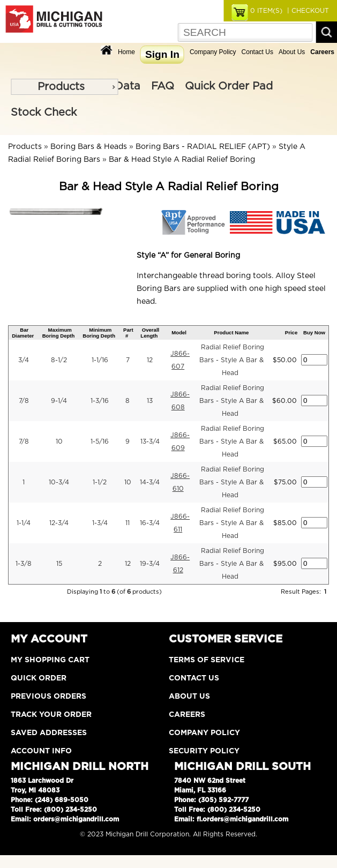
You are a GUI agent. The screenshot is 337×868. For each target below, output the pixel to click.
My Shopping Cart (50, 660)
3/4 (24, 360)
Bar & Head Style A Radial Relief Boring (182, 160)
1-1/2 (100, 482)
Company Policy (213, 52)
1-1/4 (24, 523)
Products (61, 87)
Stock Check (44, 113)
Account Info (41, 751)
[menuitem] (64, 87)
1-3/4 (100, 523)
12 (150, 360)
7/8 (24, 401)
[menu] (64, 87)
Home (126, 52)
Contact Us (257, 52)
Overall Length (150, 333)
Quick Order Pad (229, 86)
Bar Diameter (23, 333)
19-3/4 (150, 564)
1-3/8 (24, 564)
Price (291, 332)
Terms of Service (207, 660)
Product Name (231, 332)
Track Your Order (51, 715)
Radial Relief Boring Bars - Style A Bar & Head (232, 360)
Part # (128, 333)
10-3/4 (59, 482)
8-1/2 (59, 360)
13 (150, 401)
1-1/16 (100, 360)
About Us (292, 52)
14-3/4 (150, 482)
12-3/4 (59, 523)
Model (179, 332)
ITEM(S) (266, 11)
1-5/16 (100, 442)
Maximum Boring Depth (59, 333)
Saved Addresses (49, 733)
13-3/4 (150, 442)
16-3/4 (150, 523)
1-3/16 (100, 401)
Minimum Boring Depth (99, 333)
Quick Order (39, 678)
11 (128, 523)
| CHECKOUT (307, 11)
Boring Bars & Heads (89, 147)
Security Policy (204, 751)
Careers (187, 715)
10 (59, 442)
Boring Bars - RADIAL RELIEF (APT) (203, 147)
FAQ (163, 86)
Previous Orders (48, 697)
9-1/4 (59, 401)
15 (59, 564)
